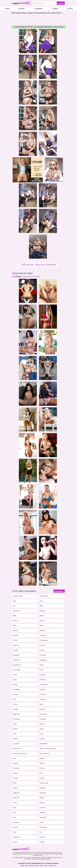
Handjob (16, 709)
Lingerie (42, 739)
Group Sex (43, 694)
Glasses (16, 694)
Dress (42, 665)
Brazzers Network (31, 277)
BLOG (23, 866)
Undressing (17, 837)
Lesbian (15, 739)
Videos (55, 9)
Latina (42, 729)
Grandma (43, 699)
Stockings (16, 822)
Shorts (15, 803)
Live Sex (70, 9)
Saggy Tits (16, 793)
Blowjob (42, 630)
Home (7, 9)
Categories (38, 9)
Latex (15, 734)
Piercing (42, 768)
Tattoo (42, 822)
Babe (41, 606)
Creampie (16, 655)
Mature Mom (17, 749)
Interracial (43, 719)
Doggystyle (43, 660)
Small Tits (43, 808)
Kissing (42, 724)
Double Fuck (17, 665)
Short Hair (16, 798)
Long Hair (16, 744)
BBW (15, 616)
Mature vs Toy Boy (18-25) (48, 749)
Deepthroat (16, 660)
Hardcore (43, 709)
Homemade (43, 714)
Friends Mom (44, 685)
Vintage (42, 842)
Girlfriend (43, 690)
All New (21, 9)
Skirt (14, 808)
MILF (15, 758)
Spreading (43, 817)
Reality (15, 788)
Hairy (41, 704)
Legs (41, 734)
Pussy (15, 783)
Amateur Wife (44, 596)
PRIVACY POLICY (34, 866)
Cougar (42, 650)
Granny (15, 704)
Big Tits (42, 621)
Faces (42, 670)
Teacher (16, 827)
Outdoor (16, 763)
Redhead (43, 788)
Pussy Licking (44, 783)
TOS (27, 866)
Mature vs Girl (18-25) (20, 753)
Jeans (15, 724)
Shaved (42, 798)
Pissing (15, 773)
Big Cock (16, 621)
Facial (15, 675)
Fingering (43, 680)
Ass (14, 606)
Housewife (16, 719)
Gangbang (16, 690)
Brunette (16, 635)
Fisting (15, 685)
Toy (41, 832)
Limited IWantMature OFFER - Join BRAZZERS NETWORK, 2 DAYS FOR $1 (38, 27)
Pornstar (16, 778)
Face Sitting (17, 670)
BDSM (42, 616)
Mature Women (44, 753)
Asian (41, 601)
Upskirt (15, 842)
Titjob (15, 832)
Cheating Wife (44, 640)
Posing (42, 778)
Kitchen (15, 729)
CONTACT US (52, 866)
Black (41, 626)
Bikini (15, 626)
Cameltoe (43, 635)
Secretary (43, 793)
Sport (15, 817)
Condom (42, 645)
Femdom (42, 675)
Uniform (42, 837)
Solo (14, 812)
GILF (15, 699)
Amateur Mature (18, 596)
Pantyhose (16, 768)
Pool (41, 773)
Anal (14, 601)
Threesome (43, 827)
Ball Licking (17, 611)
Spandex (42, 812)
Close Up (16, 645)
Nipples (42, 758)
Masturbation (44, 744)
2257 (46, 866)
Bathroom (43, 611)
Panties (42, 763)
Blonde (15, 630)
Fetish (15, 680)
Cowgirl (15, 650)
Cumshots (43, 655)
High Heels (16, 714)
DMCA (42, 866)
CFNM (15, 640)
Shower (42, 803)
